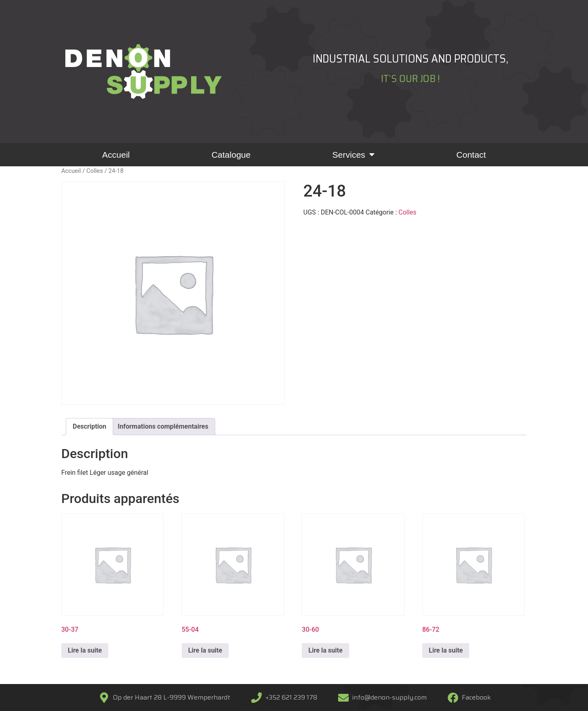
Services (354, 155)
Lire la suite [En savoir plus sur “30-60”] (325, 650)
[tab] (89, 427)
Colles (95, 171)
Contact (471, 155)
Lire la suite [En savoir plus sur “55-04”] (205, 650)
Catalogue (231, 155)
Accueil (116, 155)
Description (89, 426)
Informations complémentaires (163, 426)
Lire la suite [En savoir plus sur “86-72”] (446, 650)
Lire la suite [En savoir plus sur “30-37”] (85, 650)
